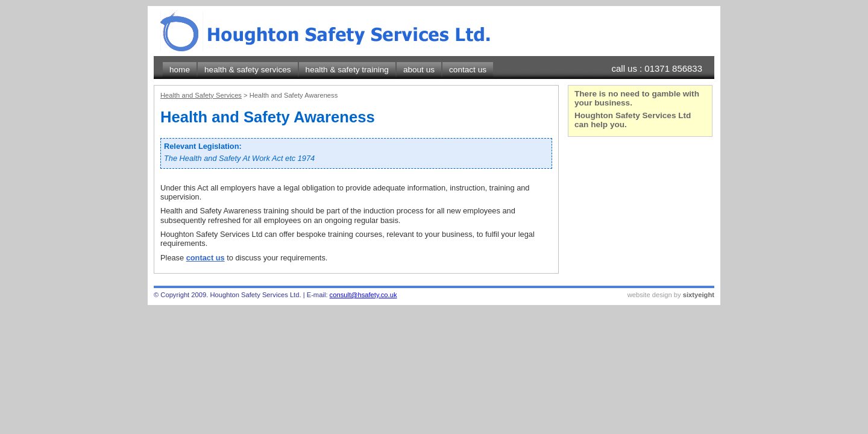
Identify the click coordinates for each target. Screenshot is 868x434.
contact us (468, 70)
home (180, 70)
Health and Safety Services (201, 95)
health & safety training (347, 70)
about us (419, 70)
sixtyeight (699, 295)
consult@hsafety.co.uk (363, 295)
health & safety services (248, 70)
